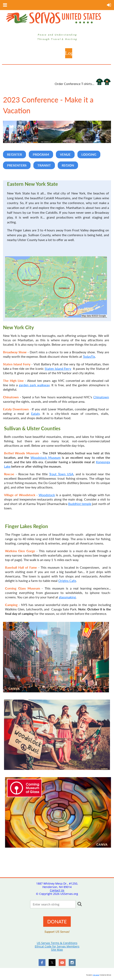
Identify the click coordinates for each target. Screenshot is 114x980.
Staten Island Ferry (58, 368)
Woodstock (47, 495)
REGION (68, 165)
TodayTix (89, 356)
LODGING (89, 154)
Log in (69, 53)
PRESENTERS (17, 165)
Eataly (35, 413)
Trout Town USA (61, 474)
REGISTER (14, 154)
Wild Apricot (96, 975)
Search (79, 904)
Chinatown (101, 397)
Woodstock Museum (46, 457)
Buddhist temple (80, 504)
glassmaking (67, 597)
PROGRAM (41, 154)
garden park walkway (34, 385)
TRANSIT (44, 165)
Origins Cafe (67, 581)
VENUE (65, 154)
